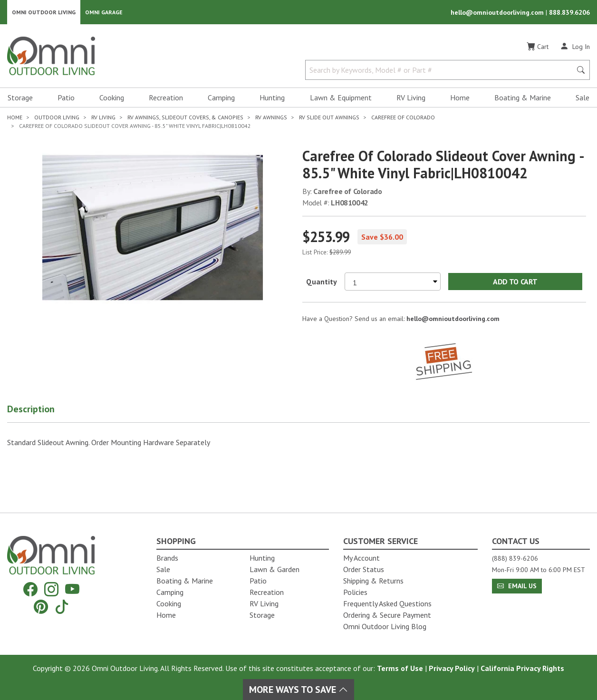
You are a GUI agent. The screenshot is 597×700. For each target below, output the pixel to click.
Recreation (166, 98)
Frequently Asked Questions (387, 603)
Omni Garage (104, 12)
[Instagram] (51, 589)
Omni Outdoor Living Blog (385, 626)
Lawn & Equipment (341, 98)
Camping (221, 98)
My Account (361, 558)
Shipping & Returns (373, 581)
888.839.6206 (569, 12)
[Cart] (538, 47)
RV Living (411, 98)
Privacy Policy (452, 668)
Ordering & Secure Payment (387, 615)
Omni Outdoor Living (44, 12)
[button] (43, 411)
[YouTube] (72, 589)
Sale (583, 98)
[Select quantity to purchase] (393, 282)
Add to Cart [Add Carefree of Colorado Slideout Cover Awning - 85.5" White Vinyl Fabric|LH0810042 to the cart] (515, 282)
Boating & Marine (523, 98)
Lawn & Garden (274, 569)
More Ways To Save (298, 690)
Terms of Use (400, 668)
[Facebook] (30, 589)
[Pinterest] (41, 607)
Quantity (322, 282)
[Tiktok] (62, 607)
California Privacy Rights (522, 668)
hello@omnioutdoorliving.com (498, 12)
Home (460, 98)
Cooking (112, 98)
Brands (167, 558)
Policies (355, 592)
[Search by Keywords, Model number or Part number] (441, 70)
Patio (66, 98)
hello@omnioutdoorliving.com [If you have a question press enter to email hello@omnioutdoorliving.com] (453, 319)
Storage (20, 98)
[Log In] (575, 47)
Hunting (272, 98)
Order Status (364, 569)
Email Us (517, 586)
